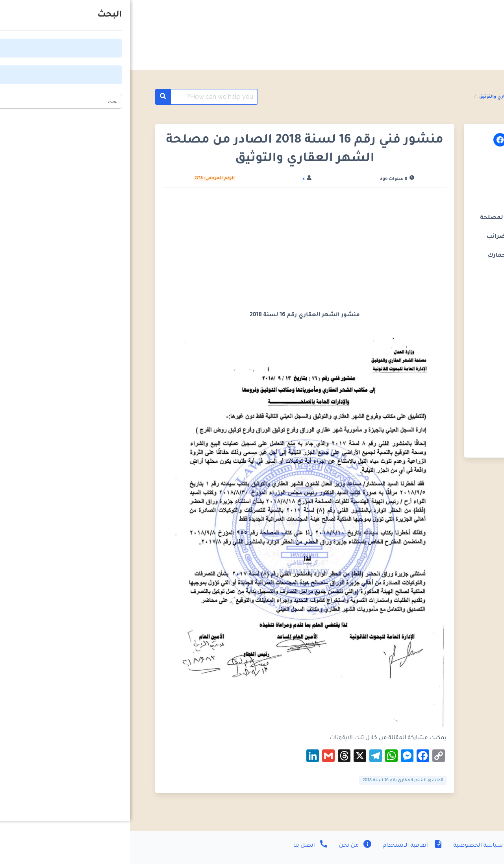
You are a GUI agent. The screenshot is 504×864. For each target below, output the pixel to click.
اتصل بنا (181, 846)
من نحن (225, 846)
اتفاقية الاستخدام (282, 846)
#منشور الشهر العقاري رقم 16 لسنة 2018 (273, 781)
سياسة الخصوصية (355, 846)
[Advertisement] (175, 252)
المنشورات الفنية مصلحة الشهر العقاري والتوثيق (401, 97)
